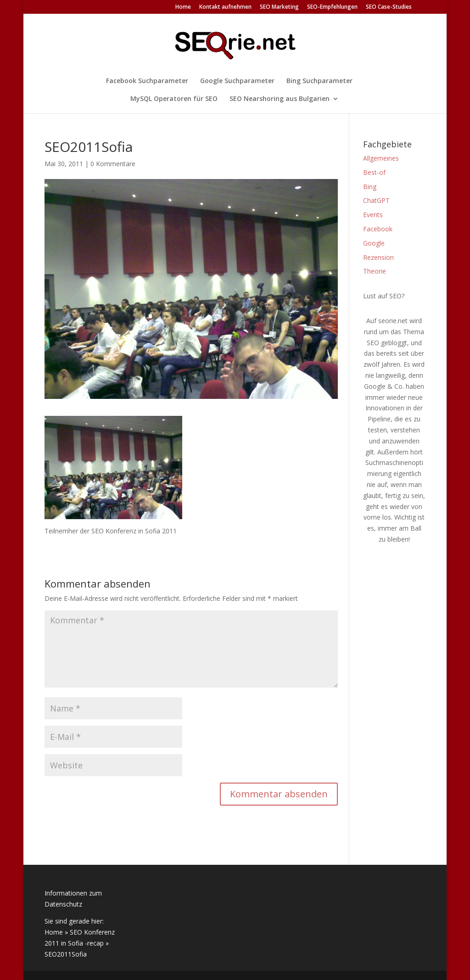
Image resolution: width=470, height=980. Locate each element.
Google (374, 243)
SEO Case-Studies (389, 7)
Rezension (378, 257)
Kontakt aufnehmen (225, 7)
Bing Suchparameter (319, 81)
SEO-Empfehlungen (332, 7)
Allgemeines (381, 158)
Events (373, 215)
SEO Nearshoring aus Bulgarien (280, 99)
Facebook (378, 229)
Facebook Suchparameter (147, 81)
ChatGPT (376, 200)
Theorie (375, 271)
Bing (370, 187)
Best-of (374, 172)
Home (183, 7)
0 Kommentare (113, 164)
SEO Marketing (279, 7)
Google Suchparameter (237, 81)
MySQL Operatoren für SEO (174, 99)
